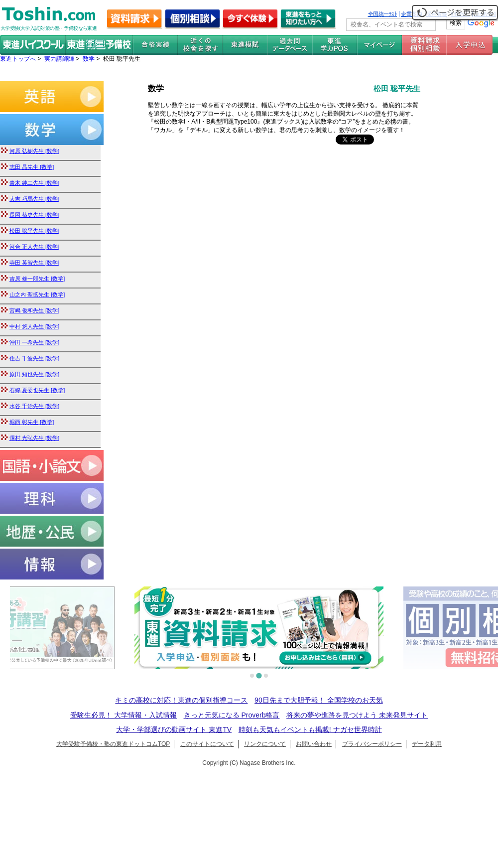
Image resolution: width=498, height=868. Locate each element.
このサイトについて (207, 744)
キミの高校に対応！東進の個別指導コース (181, 700)
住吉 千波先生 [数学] (34, 358)
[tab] (252, 676)
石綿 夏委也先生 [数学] (37, 390)
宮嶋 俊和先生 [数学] (34, 310)
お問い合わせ (314, 744)
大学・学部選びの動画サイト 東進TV (174, 729)
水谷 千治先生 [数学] (34, 406)
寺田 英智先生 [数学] (34, 263)
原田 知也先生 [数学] (34, 374)
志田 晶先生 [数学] (32, 167)
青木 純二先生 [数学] (34, 183)
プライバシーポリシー (372, 744)
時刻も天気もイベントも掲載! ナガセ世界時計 (310, 729)
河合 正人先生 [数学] (34, 247)
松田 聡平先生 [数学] (34, 231)
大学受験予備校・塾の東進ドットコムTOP (113, 744)
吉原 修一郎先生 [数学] (37, 279)
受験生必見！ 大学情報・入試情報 (124, 715)
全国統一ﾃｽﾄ (383, 14)
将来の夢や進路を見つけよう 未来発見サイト (357, 715)
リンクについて (265, 744)
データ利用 (427, 744)
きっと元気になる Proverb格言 (232, 715)
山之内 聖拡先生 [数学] (37, 294)
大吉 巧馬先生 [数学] (34, 199)
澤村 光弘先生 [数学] (34, 438)
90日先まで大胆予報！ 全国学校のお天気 (318, 700)
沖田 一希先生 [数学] (34, 342)
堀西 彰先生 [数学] (32, 422)
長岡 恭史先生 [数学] (34, 215)
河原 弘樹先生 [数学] (34, 151)
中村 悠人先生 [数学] (34, 326)
